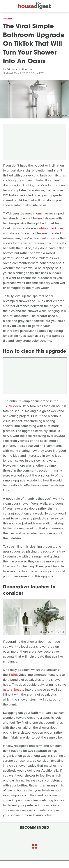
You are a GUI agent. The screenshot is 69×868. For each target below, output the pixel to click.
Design (7, 18)
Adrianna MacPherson (19, 70)
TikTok (7, 406)
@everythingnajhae (34, 213)
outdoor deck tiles (50, 228)
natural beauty (14, 690)
